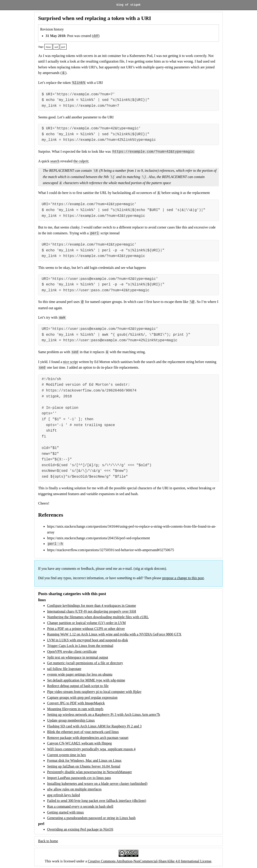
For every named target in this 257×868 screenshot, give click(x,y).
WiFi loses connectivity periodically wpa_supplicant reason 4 (91, 749)
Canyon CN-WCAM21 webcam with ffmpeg (79, 743)
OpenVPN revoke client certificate (72, 652)
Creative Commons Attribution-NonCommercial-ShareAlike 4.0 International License (149, 861)
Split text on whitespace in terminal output (78, 657)
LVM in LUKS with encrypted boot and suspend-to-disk (88, 640)
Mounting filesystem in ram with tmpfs (75, 709)
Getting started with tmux (65, 812)
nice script (70, 362)
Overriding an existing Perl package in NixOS (80, 829)
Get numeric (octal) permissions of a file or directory (85, 663)
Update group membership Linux (71, 720)
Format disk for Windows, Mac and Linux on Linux (84, 760)
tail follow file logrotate (64, 669)
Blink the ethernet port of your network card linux (83, 732)
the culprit (81, 161)
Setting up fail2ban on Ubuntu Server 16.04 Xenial (84, 766)
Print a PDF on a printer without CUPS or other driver (86, 629)
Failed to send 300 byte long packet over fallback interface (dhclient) (97, 801)
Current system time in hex (66, 755)
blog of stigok (128, 5)
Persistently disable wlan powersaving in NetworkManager (89, 772)
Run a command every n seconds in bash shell (80, 806)
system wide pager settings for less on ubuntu (80, 674)
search (55, 161)
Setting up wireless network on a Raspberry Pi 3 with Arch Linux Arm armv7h (103, 715)
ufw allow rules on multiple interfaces (74, 789)
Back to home (48, 841)
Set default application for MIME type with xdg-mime (86, 680)
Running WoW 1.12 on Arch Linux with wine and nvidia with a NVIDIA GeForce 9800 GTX (114, 634)
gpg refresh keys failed (63, 795)
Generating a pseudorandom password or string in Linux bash (91, 818)
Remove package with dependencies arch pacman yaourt (88, 738)
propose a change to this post (183, 578)
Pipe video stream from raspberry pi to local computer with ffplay (94, 692)
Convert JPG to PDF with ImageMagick (76, 703)
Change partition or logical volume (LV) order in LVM (86, 623)
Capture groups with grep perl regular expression (82, 697)
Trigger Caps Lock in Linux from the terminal (80, 646)
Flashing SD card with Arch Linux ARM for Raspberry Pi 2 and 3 (94, 726)
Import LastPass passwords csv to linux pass (79, 778)
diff (96, 36)
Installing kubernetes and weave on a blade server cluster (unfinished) (97, 784)
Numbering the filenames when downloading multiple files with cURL (98, 617)
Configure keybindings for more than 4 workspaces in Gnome (91, 606)
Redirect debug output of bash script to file (78, 686)
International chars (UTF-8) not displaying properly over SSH (92, 611)
